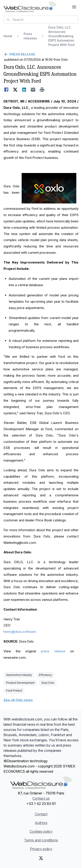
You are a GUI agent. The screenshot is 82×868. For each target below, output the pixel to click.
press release (53, 651)
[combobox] (41, 20)
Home (8, 36)
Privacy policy (41, 849)
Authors (41, 823)
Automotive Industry (19, 675)
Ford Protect (14, 691)
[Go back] (41, 54)
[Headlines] (30, 7)
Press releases (30, 36)
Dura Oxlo (48, 683)
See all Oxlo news (18, 700)
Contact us (41, 798)
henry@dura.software (20, 632)
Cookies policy (41, 831)
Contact (41, 814)
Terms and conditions (41, 840)
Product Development (20, 683)
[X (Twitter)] (41, 858)
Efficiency (45, 675)
